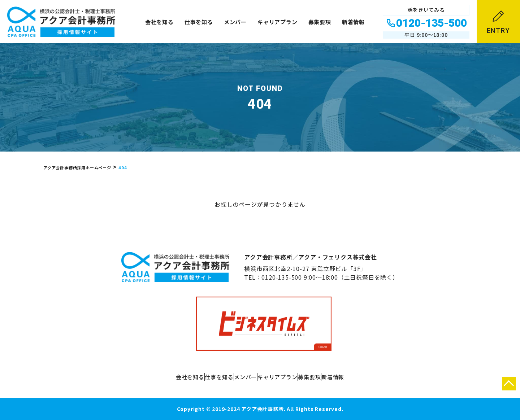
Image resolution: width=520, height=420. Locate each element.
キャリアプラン (278, 22)
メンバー (235, 22)
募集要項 (320, 22)
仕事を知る (199, 22)
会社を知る (159, 22)
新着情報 (353, 22)
